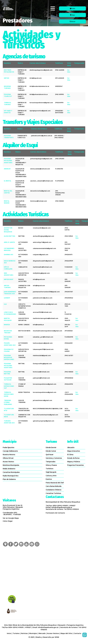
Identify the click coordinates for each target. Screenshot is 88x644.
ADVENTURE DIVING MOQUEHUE (8, 230)
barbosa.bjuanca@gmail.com (43, 343)
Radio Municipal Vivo (11, 476)
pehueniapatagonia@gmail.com (41, 159)
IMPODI (7, 78)
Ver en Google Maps (11, 518)
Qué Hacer (50, 454)
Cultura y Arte (51, 476)
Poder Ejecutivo (9, 447)
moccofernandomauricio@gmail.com (45, 415)
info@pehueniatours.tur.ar (39, 94)
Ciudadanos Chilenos (54, 490)
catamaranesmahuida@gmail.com (44, 248)
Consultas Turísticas (53, 493)
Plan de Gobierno (9, 479)
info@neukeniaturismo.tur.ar (39, 86)
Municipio (33, 633)
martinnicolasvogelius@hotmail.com (45, 318)
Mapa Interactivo (74, 451)
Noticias (24, 633)
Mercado (42, 633)
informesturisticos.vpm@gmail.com (45, 304)
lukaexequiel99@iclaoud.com (43, 349)
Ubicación (71, 447)
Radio (72, 8)
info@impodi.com (36, 78)
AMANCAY (7, 169)
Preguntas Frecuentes (75, 465)
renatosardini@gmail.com (42, 228)
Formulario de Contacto (55, 513)
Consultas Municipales (11, 472)
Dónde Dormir (51, 447)
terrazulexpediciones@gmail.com (41, 103)
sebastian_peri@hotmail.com (43, 337)
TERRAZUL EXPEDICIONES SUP (9, 386)
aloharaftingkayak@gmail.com (43, 236)
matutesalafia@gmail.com (42, 355)
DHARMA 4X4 (8, 255)
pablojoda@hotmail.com (41, 378)
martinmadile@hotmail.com (42, 267)
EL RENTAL (8, 181)
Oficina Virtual (8, 458)
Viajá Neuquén (51, 472)
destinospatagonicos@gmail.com (41, 70)
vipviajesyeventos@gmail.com (40, 111)
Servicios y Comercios (54, 458)
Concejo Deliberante (10, 451)
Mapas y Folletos (74, 462)
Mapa (72, 15)
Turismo (16, 633)
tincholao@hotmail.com (38, 201)
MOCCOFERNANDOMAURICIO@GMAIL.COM (48, 409)
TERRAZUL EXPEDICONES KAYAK (9, 394)
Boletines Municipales (11, 465)
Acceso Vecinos (8, 462)
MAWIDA (7, 325)
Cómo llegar (8, 521)
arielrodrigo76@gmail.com (42, 242)
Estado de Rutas (73, 458)
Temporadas (50, 462)
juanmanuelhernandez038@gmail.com (46, 292)
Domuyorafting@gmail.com (42, 364)
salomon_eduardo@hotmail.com (42, 181)
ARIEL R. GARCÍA (9, 242)
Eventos (49, 479)
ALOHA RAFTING (10, 236)
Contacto (78, 633)
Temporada (79, 63)
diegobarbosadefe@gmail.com (44, 261)
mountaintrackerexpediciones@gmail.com (47, 331)
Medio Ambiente (9, 469)
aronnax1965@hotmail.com (42, 312)
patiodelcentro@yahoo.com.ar (42, 136)
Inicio (9, 633)
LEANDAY (7, 298)
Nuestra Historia (9, 454)
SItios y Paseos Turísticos (51, 467)
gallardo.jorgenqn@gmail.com (43, 421)
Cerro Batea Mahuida (54, 486)
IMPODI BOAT (9, 279)
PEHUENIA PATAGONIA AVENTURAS (8, 161)
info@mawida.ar (38, 325)
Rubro (20, 63)
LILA (5, 304)
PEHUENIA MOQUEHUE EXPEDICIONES (9, 357)
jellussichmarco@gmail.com (42, 400)
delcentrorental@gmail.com (40, 191)
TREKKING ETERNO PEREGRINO (8, 402)
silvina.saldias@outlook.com (40, 169)
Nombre (7, 63)
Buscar (72, 21)
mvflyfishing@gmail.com (41, 273)
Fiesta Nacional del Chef (55, 483)
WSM (57, 637)
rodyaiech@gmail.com (41, 255)
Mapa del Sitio (66, 633)
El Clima (70, 454)
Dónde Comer (51, 451)
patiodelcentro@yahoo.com (43, 298)
